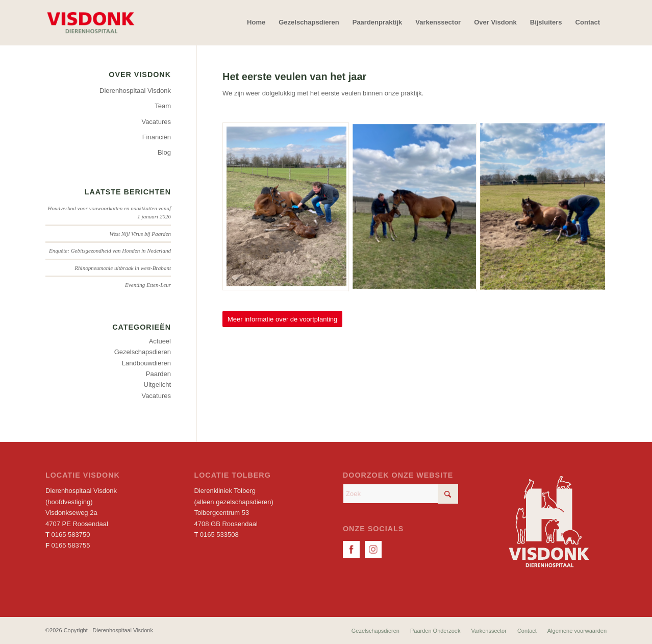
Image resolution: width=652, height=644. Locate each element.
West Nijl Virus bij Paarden (141, 234)
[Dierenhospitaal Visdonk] (90, 22)
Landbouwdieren (146, 363)
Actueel (160, 341)
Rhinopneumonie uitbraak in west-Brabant (123, 268)
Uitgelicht (157, 385)
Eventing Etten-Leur (148, 285)
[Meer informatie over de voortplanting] (282, 319)
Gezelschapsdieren (143, 352)
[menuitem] (256, 22)
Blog (164, 152)
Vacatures (156, 122)
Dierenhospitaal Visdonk (135, 91)
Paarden (158, 374)
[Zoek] (400, 494)
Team (163, 106)
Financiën (157, 137)
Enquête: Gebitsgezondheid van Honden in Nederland (110, 251)
